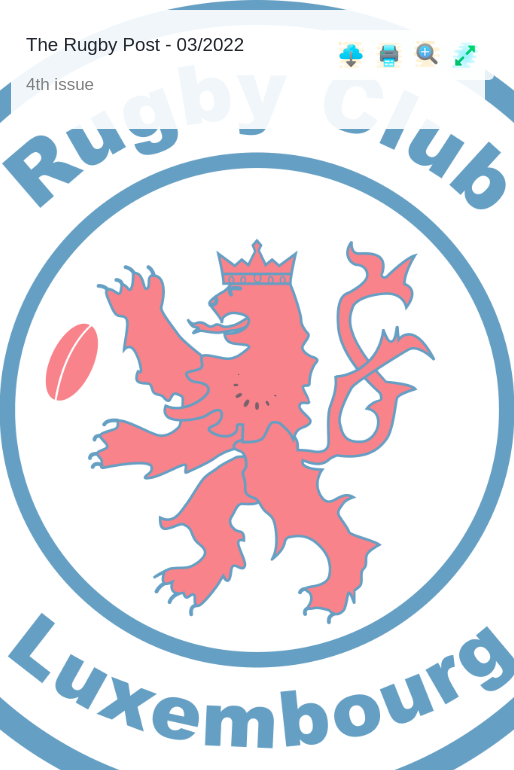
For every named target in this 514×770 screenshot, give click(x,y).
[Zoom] (427, 54)
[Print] (389, 55)
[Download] (351, 55)
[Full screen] (465, 55)
